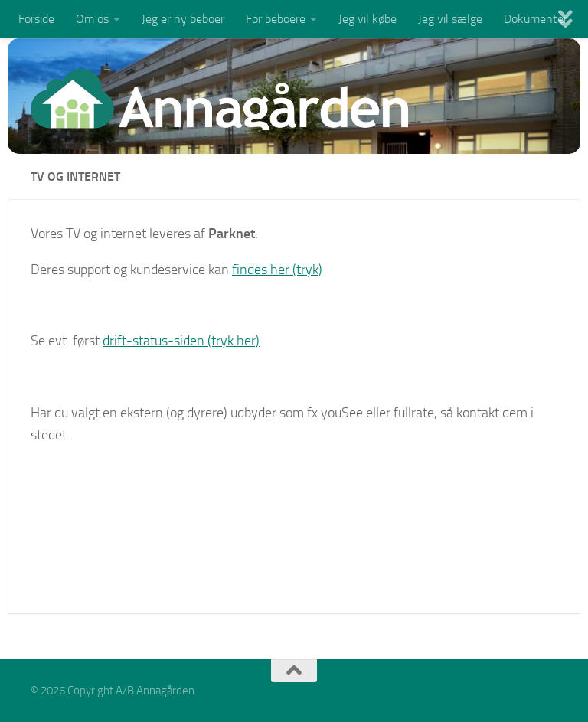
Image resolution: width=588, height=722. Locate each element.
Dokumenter (536, 19)
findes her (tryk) (277, 270)
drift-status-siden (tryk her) (181, 341)
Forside (36, 19)
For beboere (276, 19)
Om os (92, 19)
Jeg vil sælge (450, 19)
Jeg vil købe (367, 19)
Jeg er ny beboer (183, 19)
